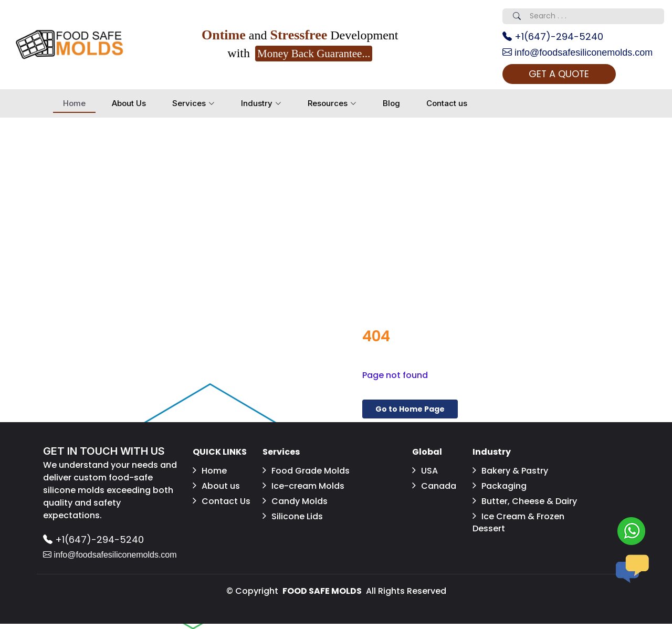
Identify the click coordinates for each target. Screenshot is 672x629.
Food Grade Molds (306, 471)
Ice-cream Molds (303, 486)
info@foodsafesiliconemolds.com (577, 53)
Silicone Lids (293, 516)
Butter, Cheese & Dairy (525, 501)
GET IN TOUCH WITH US (104, 451)
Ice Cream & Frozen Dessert (518, 522)
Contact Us (222, 501)
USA (425, 471)
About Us (129, 103)
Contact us (447, 103)
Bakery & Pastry (510, 471)
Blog (391, 103)
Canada (434, 486)
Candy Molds (295, 501)
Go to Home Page (410, 409)
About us (216, 486)
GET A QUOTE (559, 74)
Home (74, 103)
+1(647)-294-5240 (553, 36)
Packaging (500, 486)
